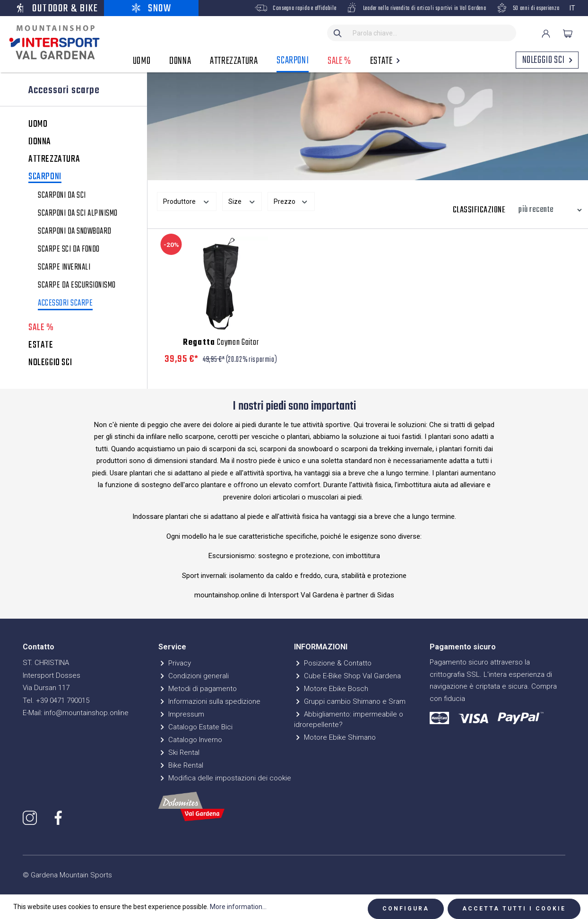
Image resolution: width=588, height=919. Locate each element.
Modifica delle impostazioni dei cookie (225, 778)
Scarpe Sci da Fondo (69, 250)
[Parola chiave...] (432, 33)
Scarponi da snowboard (75, 232)
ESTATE (41, 345)
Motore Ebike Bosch (331, 689)
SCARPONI (45, 178)
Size (242, 201)
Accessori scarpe (65, 304)
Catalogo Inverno (190, 740)
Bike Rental (181, 765)
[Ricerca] (338, 33)
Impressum (181, 714)
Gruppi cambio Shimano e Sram (350, 701)
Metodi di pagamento (198, 689)
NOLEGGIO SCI (50, 363)
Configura (406, 909)
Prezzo (291, 201)
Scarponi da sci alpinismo (78, 214)
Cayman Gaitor (221, 343)
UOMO (38, 124)
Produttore (187, 201)
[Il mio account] (546, 34)
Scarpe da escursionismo (77, 286)
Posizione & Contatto (333, 663)
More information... (238, 907)
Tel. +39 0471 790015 (56, 700)
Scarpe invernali (64, 268)
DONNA (40, 142)
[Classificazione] (548, 210)
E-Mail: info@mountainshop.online (76, 713)
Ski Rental (179, 753)
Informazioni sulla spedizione (209, 701)
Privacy (175, 663)
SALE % (41, 328)
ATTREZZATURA (54, 159)
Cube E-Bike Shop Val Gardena (347, 676)
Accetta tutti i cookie (514, 909)
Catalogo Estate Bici (195, 727)
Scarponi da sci (62, 196)
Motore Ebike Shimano (335, 737)
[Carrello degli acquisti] (568, 34)
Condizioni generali (194, 676)
